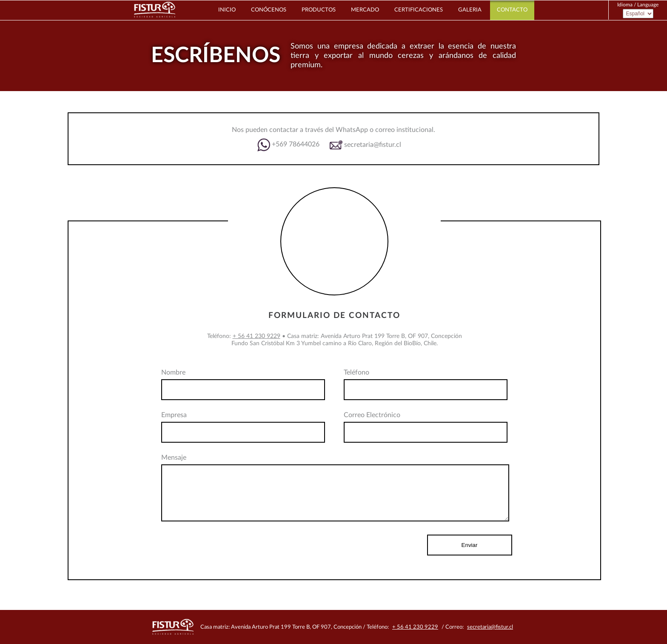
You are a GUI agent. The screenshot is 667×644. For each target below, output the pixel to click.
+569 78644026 (288, 145)
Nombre (173, 372)
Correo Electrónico (372, 415)
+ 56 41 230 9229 (257, 336)
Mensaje (174, 458)
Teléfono (356, 372)
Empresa (174, 415)
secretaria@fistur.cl (365, 145)
